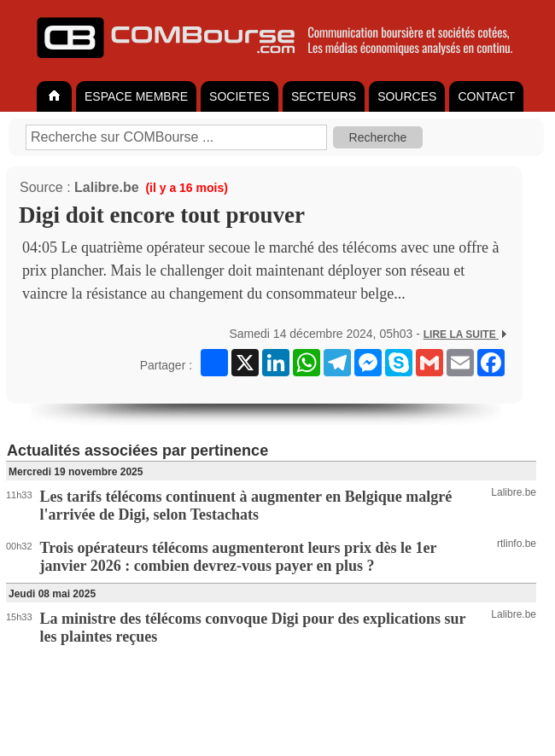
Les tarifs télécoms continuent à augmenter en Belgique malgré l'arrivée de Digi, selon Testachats (246, 506)
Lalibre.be (107, 187)
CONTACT (486, 96)
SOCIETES (240, 96)
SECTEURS (324, 96)
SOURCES (407, 96)
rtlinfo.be (517, 544)
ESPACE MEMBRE (136, 96)
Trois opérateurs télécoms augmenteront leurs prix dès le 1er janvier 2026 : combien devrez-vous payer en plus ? (239, 557)
